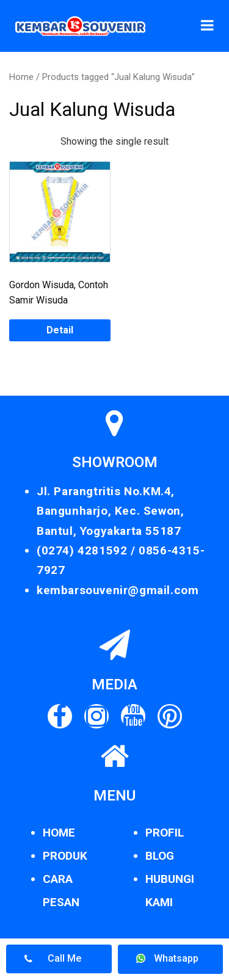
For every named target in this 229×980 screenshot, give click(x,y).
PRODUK (65, 856)
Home (21, 77)
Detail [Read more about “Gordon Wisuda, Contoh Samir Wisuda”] (60, 330)
